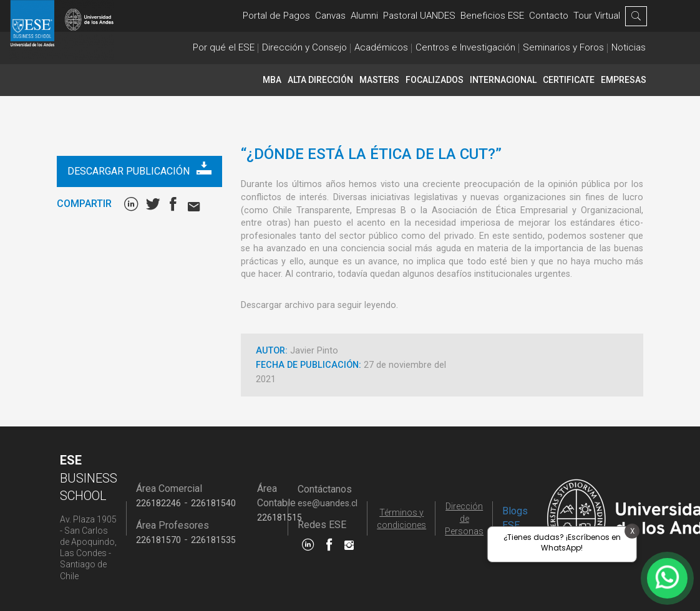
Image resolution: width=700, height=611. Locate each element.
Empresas (624, 80)
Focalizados (435, 80)
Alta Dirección (320, 80)
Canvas (330, 16)
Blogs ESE (515, 518)
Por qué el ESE (224, 47)
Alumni (364, 16)
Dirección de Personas (464, 519)
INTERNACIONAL (503, 80)
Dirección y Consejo (304, 47)
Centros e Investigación (465, 47)
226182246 (158, 503)
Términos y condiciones (401, 519)
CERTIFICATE (569, 80)
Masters (379, 80)
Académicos (381, 47)
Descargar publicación (139, 169)
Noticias (629, 47)
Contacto (549, 16)
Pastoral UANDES (419, 16)
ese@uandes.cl (328, 503)
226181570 (158, 540)
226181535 (213, 540)
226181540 (213, 503)
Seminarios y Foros (563, 47)
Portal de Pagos (276, 16)
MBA (272, 80)
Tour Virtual (597, 16)
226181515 (280, 517)
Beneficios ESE (492, 16)
